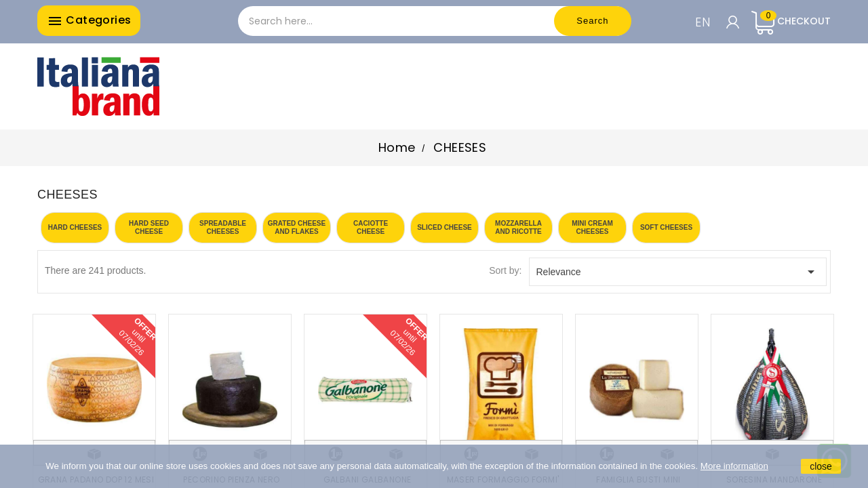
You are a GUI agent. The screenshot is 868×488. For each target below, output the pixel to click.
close (821, 466)
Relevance (678, 272)
